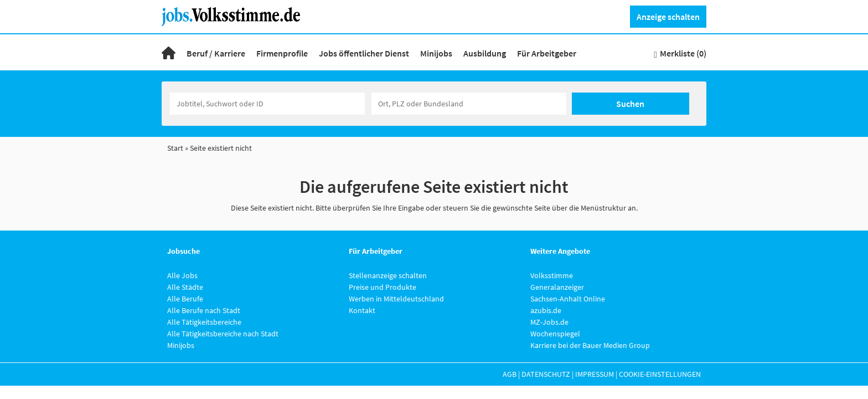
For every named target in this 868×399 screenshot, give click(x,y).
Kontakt (362, 310)
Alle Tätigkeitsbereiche (204, 322)
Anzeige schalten (668, 17)
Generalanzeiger (557, 287)
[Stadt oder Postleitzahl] (469, 104)
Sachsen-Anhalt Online (568, 299)
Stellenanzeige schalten (388, 275)
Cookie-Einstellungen (660, 374)
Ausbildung (485, 53)
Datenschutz (546, 374)
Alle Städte (185, 287)
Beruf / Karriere (216, 53)
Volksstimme (552, 275)
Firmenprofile (282, 53)
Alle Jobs (182, 275)
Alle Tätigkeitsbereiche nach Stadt (223, 334)
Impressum (595, 374)
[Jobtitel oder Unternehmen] (267, 104)
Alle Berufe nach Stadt (204, 310)
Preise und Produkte (383, 287)
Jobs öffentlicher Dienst (364, 53)
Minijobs (436, 53)
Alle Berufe (185, 299)
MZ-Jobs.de (549, 322)
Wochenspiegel (555, 334)
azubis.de (546, 310)
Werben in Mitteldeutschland (396, 299)
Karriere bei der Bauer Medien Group (590, 345)
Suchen (630, 104)
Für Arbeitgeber (547, 53)
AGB (510, 374)
